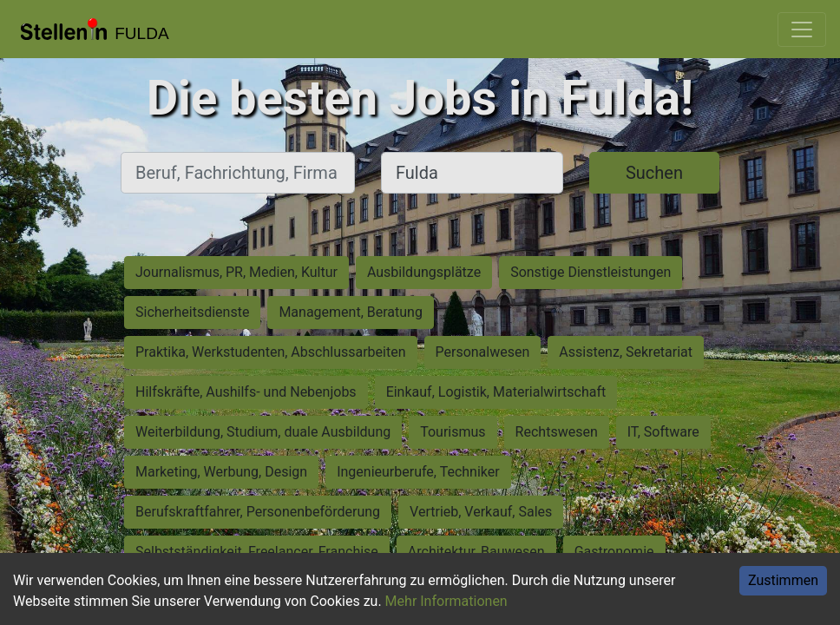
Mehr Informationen (446, 601)
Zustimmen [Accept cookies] (783, 580)
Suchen (654, 173)
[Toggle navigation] (802, 30)
